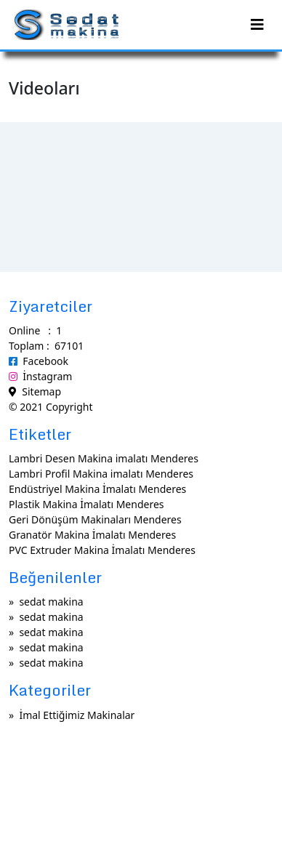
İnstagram (40, 376)
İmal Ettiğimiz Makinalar (77, 715)
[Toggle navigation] (257, 25)
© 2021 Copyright (51, 407)
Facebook (39, 361)
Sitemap (35, 391)
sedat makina (51, 602)
